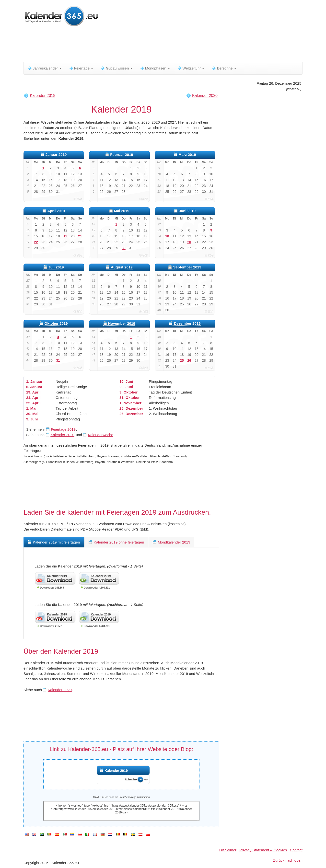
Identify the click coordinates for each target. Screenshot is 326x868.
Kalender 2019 (116, 771)
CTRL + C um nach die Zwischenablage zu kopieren (121, 797)
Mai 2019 (122, 211)
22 (36, 242)
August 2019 (122, 267)
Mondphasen (155, 68)
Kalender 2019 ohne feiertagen (116, 542)
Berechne (224, 68)
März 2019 (187, 155)
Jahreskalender (44, 68)
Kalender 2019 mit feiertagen (54, 542)
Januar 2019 (56, 155)
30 (124, 248)
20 (189, 242)
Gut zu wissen (116, 68)
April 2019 (56, 211)
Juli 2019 (56, 267)
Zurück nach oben (288, 860)
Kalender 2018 (43, 96)
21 (80, 236)
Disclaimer (228, 850)
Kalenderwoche (100, 435)
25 (182, 360)
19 (65, 236)
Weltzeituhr (191, 68)
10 (167, 236)
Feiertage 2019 (63, 429)
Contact (296, 850)
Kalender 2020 (205, 96)
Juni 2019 (187, 211)
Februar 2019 (122, 155)
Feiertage (81, 68)
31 (58, 360)
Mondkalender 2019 (171, 542)
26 (189, 360)
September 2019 (187, 267)
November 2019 (122, 323)
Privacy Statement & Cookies (263, 850)
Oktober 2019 (56, 323)
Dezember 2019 (187, 323)
